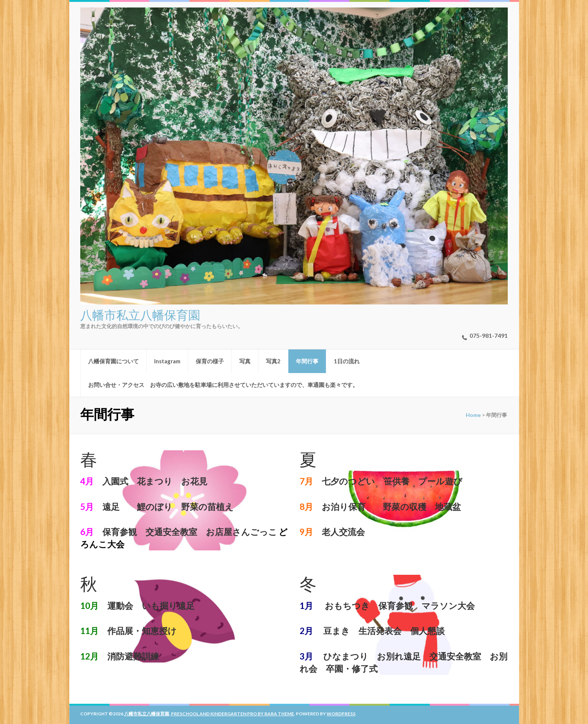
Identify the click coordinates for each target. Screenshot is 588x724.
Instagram (167, 361)
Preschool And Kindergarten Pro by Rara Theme (232, 714)
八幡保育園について (113, 361)
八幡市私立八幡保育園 (140, 314)
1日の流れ (347, 361)
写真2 (273, 361)
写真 (245, 361)
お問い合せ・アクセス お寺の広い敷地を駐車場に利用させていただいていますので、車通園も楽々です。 (223, 385)
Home (473, 415)
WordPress (341, 714)
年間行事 (307, 361)
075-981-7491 (489, 335)
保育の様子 (210, 361)
